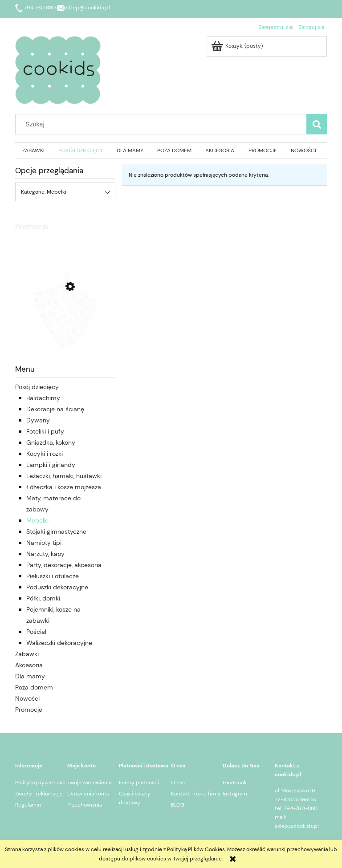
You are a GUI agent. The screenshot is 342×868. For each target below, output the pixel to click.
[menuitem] (33, 150)
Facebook (235, 783)
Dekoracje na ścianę (55, 409)
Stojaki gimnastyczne (56, 531)
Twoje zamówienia (89, 783)
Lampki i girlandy (51, 465)
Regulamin (28, 805)
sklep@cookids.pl (83, 8)
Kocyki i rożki (45, 454)
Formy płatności (139, 783)
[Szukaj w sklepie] (163, 124)
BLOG (178, 805)
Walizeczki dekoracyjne (59, 643)
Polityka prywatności (41, 783)
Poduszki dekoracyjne (57, 587)
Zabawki (27, 654)
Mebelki (37, 520)
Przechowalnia (85, 805)
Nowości (27, 698)
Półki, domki (43, 598)
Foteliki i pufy (45, 431)
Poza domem (34, 687)
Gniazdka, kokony (51, 442)
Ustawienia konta (88, 794)
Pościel (36, 632)
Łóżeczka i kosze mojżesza (64, 487)
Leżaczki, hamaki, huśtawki (64, 476)
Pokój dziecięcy (37, 387)
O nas (178, 783)
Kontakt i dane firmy (196, 794)
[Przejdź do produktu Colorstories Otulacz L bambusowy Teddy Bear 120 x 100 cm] (65, 327)
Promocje (29, 710)
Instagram (235, 794)
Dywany (38, 420)
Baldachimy (43, 398)
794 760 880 (36, 8)
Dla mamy (30, 676)
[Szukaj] (317, 124)
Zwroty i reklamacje (39, 794)
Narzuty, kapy (45, 554)
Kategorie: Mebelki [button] (44, 192)
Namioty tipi (44, 543)
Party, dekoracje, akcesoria (64, 565)
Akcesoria (29, 665)
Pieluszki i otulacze (53, 576)
